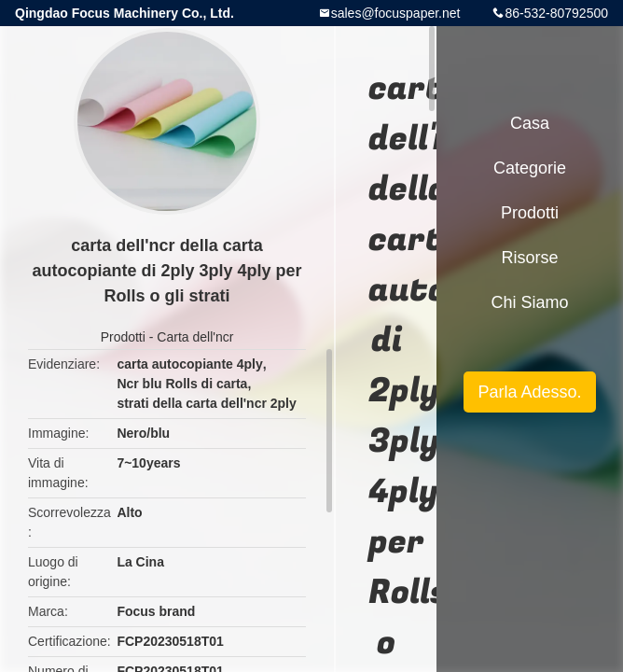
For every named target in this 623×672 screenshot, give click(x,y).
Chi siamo (529, 302)
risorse (529, 258)
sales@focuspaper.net (396, 13)
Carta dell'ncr (195, 337)
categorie (530, 168)
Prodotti (123, 337)
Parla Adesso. (529, 392)
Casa (530, 123)
